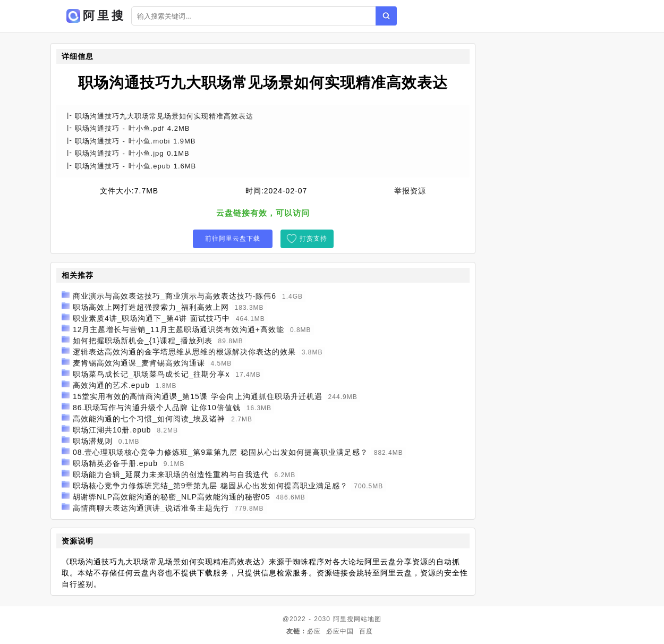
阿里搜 (343, 619)
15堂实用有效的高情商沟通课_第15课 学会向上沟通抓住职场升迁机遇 (198, 396)
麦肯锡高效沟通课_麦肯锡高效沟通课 (139, 363)
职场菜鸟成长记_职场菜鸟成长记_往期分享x (151, 374)
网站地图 (368, 619)
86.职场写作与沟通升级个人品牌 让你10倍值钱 (157, 408)
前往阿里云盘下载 (233, 239)
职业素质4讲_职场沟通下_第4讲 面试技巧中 (151, 318)
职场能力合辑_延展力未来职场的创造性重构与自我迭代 (171, 474)
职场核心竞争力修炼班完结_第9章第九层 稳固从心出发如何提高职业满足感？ (210, 486)
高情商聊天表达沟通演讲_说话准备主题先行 (151, 508)
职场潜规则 (93, 441)
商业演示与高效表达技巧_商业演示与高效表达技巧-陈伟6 (174, 296)
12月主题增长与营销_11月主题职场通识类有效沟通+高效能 (178, 329)
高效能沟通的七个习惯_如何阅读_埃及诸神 (149, 419)
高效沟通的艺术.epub (111, 385)
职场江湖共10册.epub (112, 430)
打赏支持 (313, 239)
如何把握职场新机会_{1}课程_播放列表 (143, 341)
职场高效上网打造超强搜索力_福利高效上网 (151, 307)
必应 (314, 631)
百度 (366, 631)
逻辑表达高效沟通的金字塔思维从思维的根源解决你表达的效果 (184, 352)
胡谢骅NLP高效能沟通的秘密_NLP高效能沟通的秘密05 (172, 497)
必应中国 (340, 631)
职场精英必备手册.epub (115, 463)
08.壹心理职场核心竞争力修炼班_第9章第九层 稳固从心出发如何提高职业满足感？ (220, 452)
